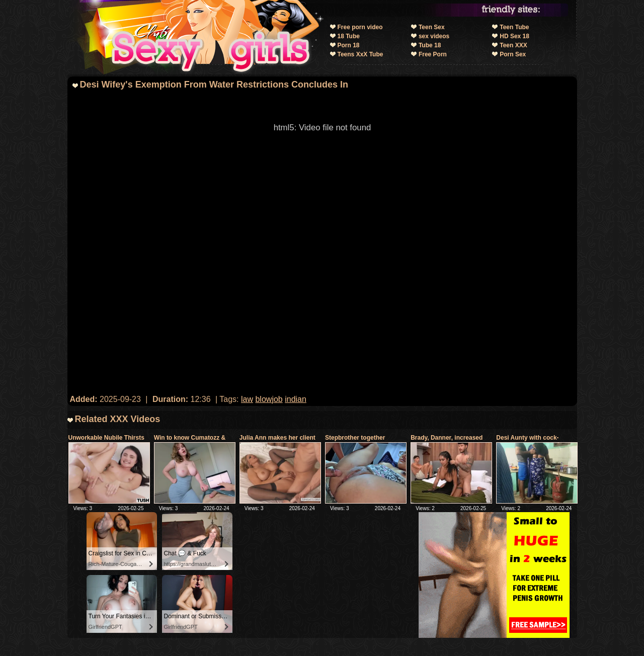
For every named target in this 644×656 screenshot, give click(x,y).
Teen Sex (432, 27)
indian (296, 399)
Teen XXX (513, 45)
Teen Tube (514, 27)
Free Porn (433, 54)
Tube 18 (430, 45)
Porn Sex (513, 54)
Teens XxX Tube (360, 54)
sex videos (434, 36)
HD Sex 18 (514, 36)
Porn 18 (349, 45)
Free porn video (360, 27)
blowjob (269, 399)
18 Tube (349, 36)
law (247, 399)
